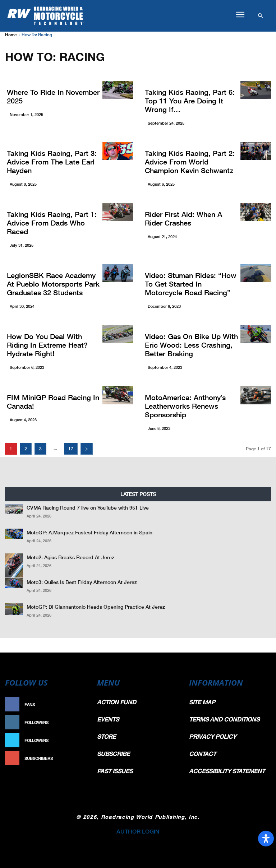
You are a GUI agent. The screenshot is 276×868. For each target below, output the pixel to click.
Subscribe (75, 758)
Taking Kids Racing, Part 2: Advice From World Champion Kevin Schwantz (190, 162)
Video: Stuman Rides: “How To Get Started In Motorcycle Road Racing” (191, 284)
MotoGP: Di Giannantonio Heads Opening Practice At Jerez (96, 607)
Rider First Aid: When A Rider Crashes (183, 218)
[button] (240, 15)
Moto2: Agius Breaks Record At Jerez (70, 557)
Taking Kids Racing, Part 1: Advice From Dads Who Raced (52, 223)
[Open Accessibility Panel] (266, 839)
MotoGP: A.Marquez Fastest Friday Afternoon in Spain (89, 532)
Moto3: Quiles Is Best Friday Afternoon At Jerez (82, 582)
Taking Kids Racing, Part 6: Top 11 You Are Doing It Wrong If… (190, 101)
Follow (79, 722)
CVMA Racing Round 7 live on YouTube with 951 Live (88, 508)
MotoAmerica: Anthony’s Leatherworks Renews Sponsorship (185, 406)
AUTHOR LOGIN (138, 831)
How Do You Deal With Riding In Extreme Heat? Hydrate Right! (47, 345)
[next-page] (87, 449)
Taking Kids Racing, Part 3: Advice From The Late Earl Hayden (52, 162)
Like (83, 704)
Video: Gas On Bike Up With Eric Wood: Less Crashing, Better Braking (191, 345)
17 (71, 449)
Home (11, 35)
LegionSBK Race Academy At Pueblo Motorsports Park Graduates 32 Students (53, 284)
